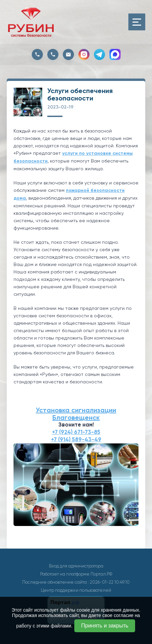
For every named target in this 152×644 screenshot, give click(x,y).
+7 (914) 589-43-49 (76, 440)
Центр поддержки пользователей (76, 590)
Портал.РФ (101, 574)
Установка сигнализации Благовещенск (76, 414)
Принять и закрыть (105, 626)
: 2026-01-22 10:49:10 (109, 582)
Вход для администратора (76, 566)
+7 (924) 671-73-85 (76, 432)
